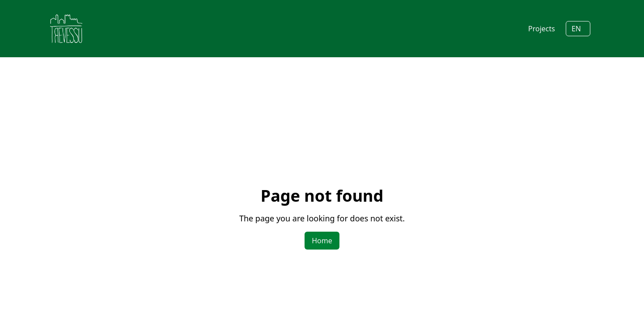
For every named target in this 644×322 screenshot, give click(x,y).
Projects (542, 29)
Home (322, 241)
